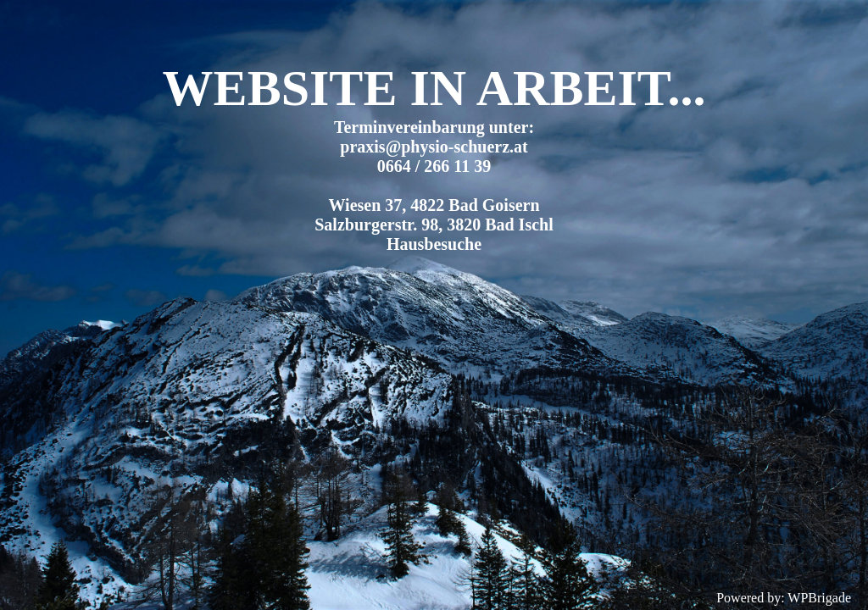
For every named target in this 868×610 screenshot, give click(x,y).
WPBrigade (819, 598)
